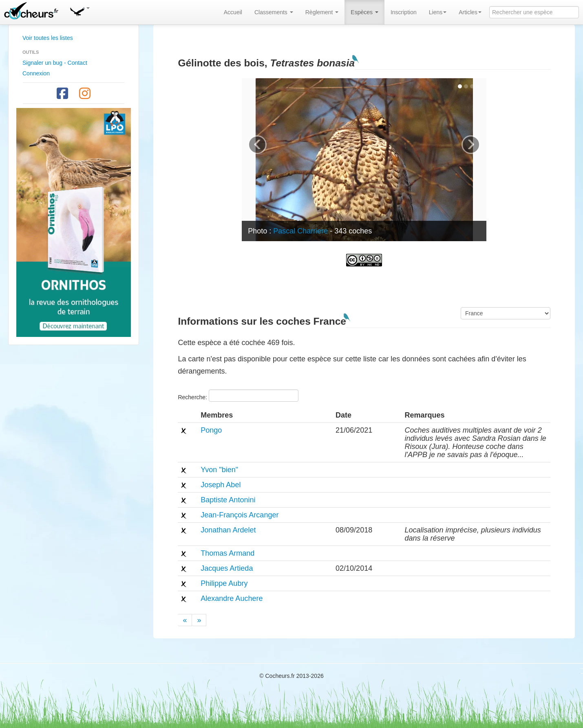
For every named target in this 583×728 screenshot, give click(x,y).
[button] (79, 10)
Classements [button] (274, 12)
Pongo (211, 430)
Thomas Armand (227, 553)
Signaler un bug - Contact (55, 63)
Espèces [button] (364, 12)
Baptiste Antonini (228, 500)
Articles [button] (470, 12)
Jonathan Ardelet (228, 530)
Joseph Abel (221, 485)
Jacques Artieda (227, 568)
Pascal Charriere (300, 231)
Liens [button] (438, 12)
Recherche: (238, 396)
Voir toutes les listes (48, 38)
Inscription (404, 12)
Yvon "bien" (219, 470)
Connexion (36, 73)
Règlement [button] (322, 12)
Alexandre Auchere (232, 598)
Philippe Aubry (224, 583)
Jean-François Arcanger (240, 515)
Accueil (233, 12)
